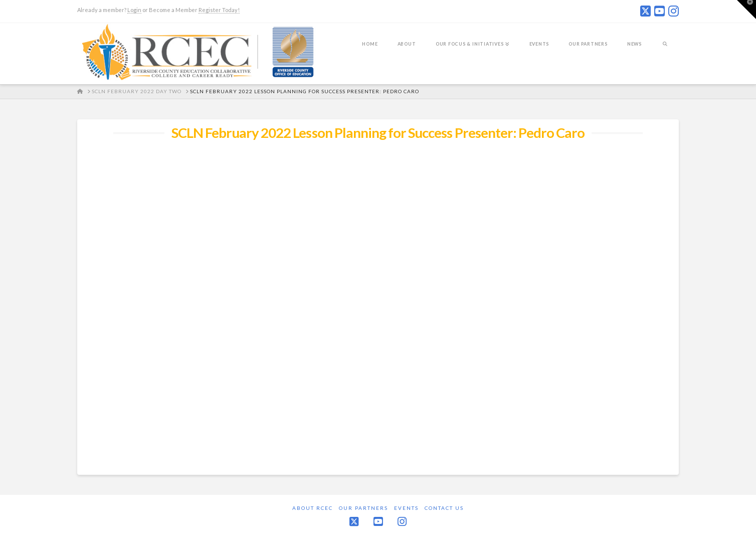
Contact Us (444, 508)
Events (406, 508)
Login (134, 10)
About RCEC (313, 508)
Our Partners (363, 508)
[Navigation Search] (665, 51)
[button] (746, 10)
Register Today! (219, 10)
